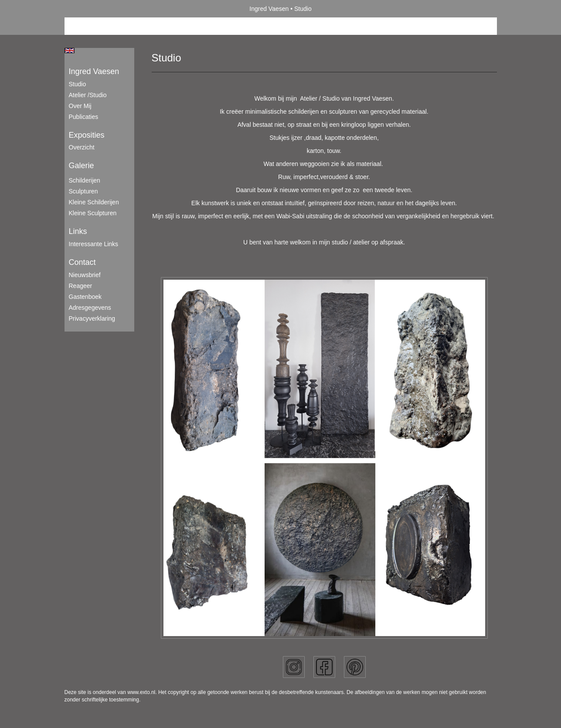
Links (78, 231)
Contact (82, 262)
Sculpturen (83, 191)
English (70, 51)
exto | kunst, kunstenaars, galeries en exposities (89, 9)
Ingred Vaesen (269, 9)
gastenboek (85, 297)
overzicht (82, 147)
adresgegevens (90, 308)
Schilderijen (85, 180)
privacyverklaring (92, 318)
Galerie (82, 166)
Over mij (80, 106)
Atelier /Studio (88, 95)
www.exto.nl (141, 692)
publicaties (84, 117)
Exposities (87, 135)
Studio (78, 84)
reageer (81, 286)
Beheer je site (83, 26)
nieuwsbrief (85, 275)
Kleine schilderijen (94, 202)
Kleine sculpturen (93, 213)
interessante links (94, 244)
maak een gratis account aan (150, 26)
